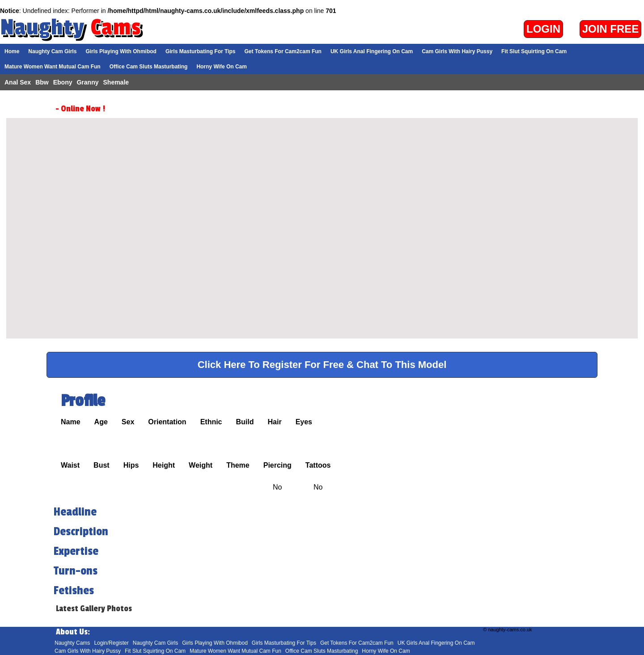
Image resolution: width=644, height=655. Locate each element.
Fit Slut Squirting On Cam (534, 51)
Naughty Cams (72, 643)
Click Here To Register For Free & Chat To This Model (322, 365)
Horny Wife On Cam (222, 67)
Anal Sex (18, 82)
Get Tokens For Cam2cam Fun (283, 51)
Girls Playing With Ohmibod (121, 51)
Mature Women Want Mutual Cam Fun (53, 67)
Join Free (611, 29)
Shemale (116, 82)
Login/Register (111, 643)
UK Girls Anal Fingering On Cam (372, 51)
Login (543, 29)
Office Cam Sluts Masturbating (149, 67)
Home (12, 51)
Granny (87, 82)
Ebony (63, 82)
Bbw (42, 82)
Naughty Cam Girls (52, 51)
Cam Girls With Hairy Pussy (457, 51)
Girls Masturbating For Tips (200, 51)
